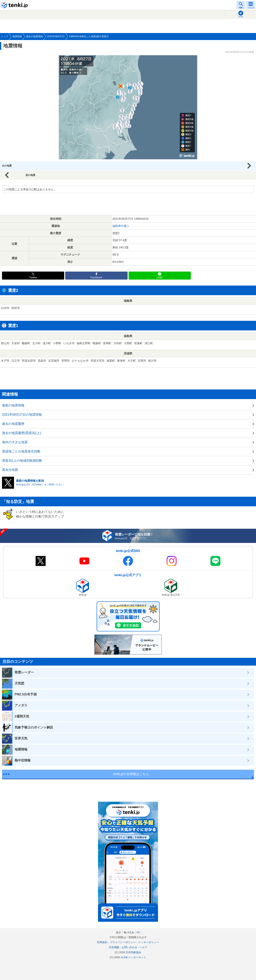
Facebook (96, 277)
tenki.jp (15, 5)
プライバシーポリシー (123, 942)
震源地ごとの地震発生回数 (21, 451)
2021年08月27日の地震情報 (22, 415)
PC (138, 932)
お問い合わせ (129, 947)
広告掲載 (114, 947)
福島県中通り (121, 226)
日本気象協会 (133, 952)
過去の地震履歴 (13, 424)
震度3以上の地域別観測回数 (22, 461)
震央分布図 (10, 470)
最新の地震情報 (13, 405)
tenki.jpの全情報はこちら (131, 774)
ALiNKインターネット (133, 957)
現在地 (241, 17)
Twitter (33, 277)
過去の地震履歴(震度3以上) (22, 433)
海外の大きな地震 (15, 442)
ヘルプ (143, 947)
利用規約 (102, 942)
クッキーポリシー (149, 942)
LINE (160, 277)
